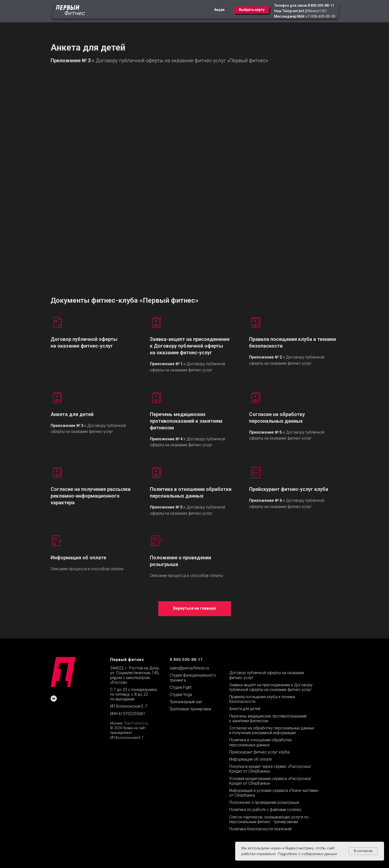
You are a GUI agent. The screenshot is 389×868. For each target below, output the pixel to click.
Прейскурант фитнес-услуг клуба (289, 489)
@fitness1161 (316, 11)
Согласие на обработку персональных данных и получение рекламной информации (272, 730)
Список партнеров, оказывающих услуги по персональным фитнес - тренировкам (269, 819)
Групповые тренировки (190, 709)
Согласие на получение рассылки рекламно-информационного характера (91, 496)
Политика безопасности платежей (260, 829)
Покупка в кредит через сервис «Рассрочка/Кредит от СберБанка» (270, 769)
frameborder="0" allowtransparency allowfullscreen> (195, 173)
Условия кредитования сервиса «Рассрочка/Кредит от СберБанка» (270, 781)
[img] (70, 10)
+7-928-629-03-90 (320, 16)
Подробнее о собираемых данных (307, 854)
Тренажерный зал (186, 702)
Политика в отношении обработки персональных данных (191, 493)
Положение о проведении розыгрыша (264, 802)
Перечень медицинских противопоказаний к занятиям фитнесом (186, 421)
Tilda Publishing (135, 723)
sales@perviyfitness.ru (189, 668)
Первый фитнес (127, 660)
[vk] (54, 699)
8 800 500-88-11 (321, 5)
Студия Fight (181, 687)
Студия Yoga (181, 695)
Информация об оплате (78, 558)
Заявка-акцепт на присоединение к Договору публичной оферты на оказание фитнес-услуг (190, 346)
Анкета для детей (72, 414)
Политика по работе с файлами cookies (265, 810)
